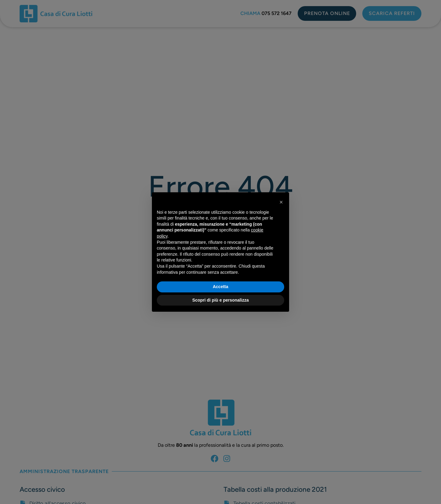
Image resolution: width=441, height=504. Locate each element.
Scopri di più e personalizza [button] (221, 300)
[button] (281, 202)
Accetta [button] (221, 287)
